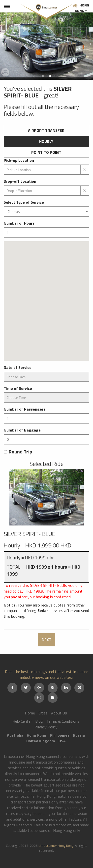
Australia (15, 735)
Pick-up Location (19, 160)
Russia (79, 735)
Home (30, 713)
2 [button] (50, 76)
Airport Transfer (46, 130)
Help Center (22, 721)
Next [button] (88, 42)
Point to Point (46, 152)
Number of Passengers (25, 409)
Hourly (46, 141)
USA (62, 741)
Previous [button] (2, 42)
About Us (59, 713)
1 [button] (43, 76)
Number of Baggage (22, 430)
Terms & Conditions (63, 721)
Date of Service (18, 368)
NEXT (46, 640)
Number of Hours (19, 223)
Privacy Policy (46, 727)
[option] (46, 42)
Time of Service (18, 389)
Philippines (60, 735)
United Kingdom (41, 741)
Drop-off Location (20, 181)
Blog (39, 721)
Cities (43, 713)
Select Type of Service (24, 202)
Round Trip (18, 452)
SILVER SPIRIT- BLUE (30, 534)
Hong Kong (81, 8)
